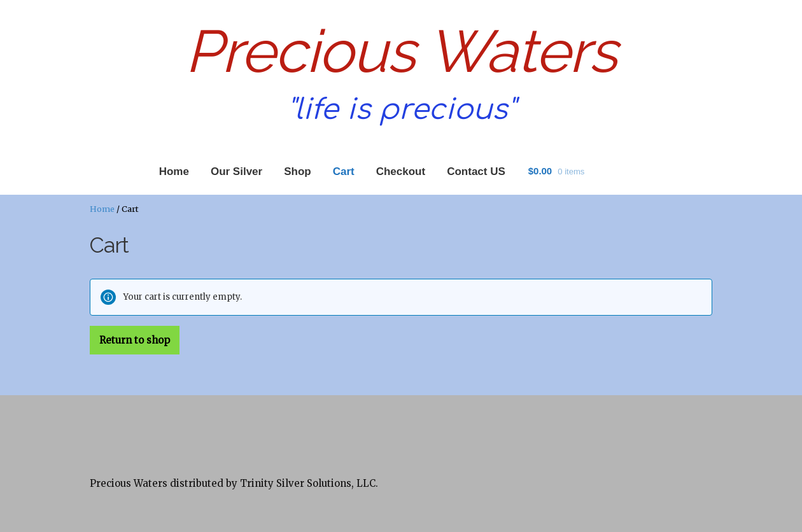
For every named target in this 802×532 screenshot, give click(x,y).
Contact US (476, 171)
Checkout (401, 171)
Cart (344, 171)
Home (174, 171)
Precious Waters (401, 51)
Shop (298, 171)
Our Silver (236, 171)
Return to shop (135, 340)
